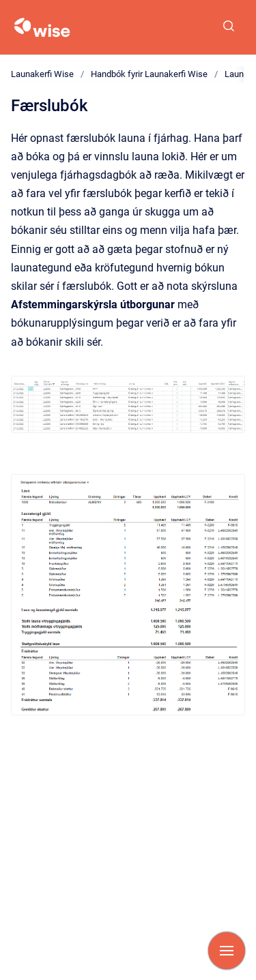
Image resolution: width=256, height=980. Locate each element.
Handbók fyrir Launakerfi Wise (149, 74)
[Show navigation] (227, 951)
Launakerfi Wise (42, 74)
